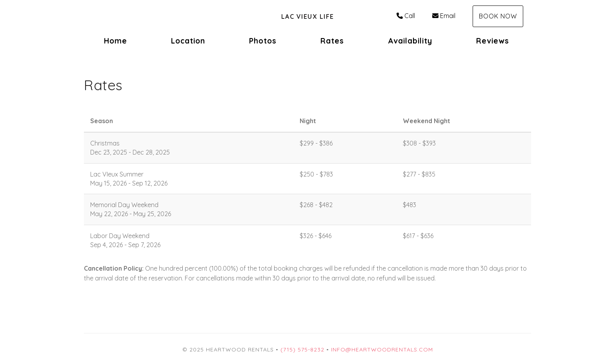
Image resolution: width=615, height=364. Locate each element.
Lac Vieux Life (308, 16)
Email (444, 16)
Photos (263, 41)
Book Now (498, 16)
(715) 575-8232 (302, 349)
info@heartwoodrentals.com (382, 349)
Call (406, 16)
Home (116, 41)
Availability (410, 41)
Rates (332, 41)
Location (188, 41)
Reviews (493, 41)
